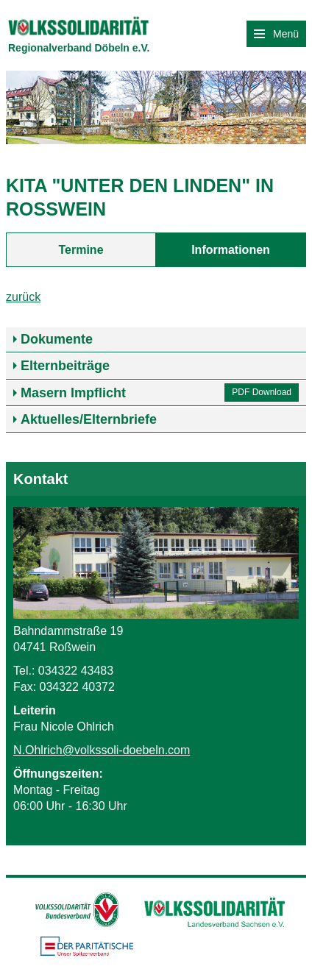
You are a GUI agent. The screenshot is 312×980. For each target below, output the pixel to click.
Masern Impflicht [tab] (73, 393)
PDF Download (262, 392)
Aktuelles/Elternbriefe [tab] (89, 419)
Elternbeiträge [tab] (65, 366)
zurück (23, 297)
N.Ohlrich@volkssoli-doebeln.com (102, 750)
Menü (276, 34)
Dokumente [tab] (57, 339)
